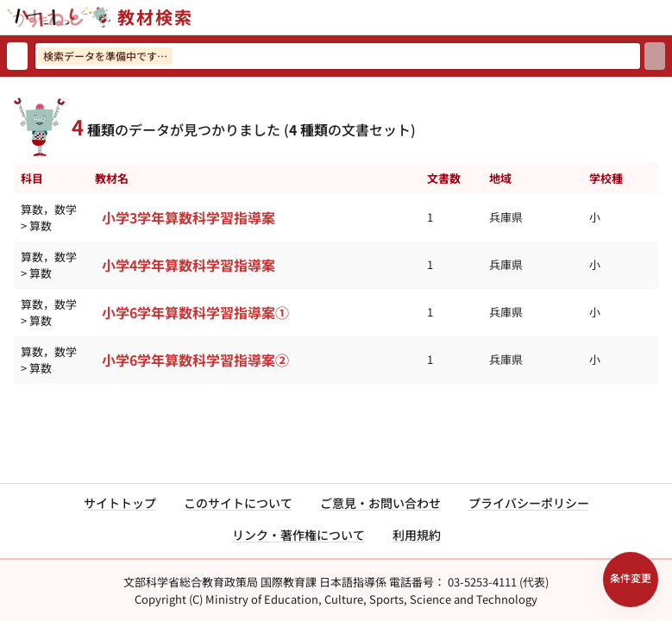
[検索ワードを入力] (338, 56)
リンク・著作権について (298, 535)
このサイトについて (238, 503)
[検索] (655, 56)
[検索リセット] (17, 56)
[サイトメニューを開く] (665, 17)
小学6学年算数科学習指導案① (195, 312)
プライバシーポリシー (529, 503)
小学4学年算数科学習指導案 (188, 265)
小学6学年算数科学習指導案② (195, 360)
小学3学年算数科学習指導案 (188, 217)
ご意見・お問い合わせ (380, 503)
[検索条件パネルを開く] (631, 580)
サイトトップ (120, 503)
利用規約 (417, 535)
